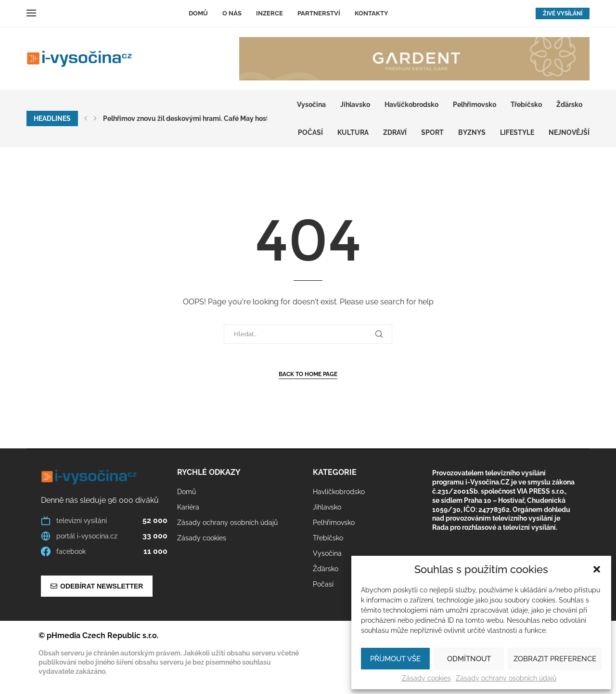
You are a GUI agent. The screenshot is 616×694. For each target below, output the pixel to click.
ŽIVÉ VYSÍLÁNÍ (563, 13)
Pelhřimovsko (475, 105)
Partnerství (319, 13)
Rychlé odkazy (209, 472)
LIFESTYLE (517, 132)
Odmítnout (469, 659)
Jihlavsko (355, 105)
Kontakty (372, 13)
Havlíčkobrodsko (411, 105)
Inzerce (269, 13)
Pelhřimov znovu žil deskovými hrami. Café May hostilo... (192, 118)
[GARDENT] (414, 59)
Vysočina (311, 105)
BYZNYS (472, 132)
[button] (597, 569)
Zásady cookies (426, 678)
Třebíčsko (526, 105)
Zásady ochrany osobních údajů (506, 678)
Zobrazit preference (555, 659)
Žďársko (569, 105)
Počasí (310, 132)
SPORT (432, 132)
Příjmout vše (395, 659)
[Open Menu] (31, 13)
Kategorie (335, 472)
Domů (198, 13)
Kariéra (188, 507)
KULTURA (353, 132)
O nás (232, 13)
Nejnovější (569, 132)
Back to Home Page (308, 374)
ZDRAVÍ (395, 132)
